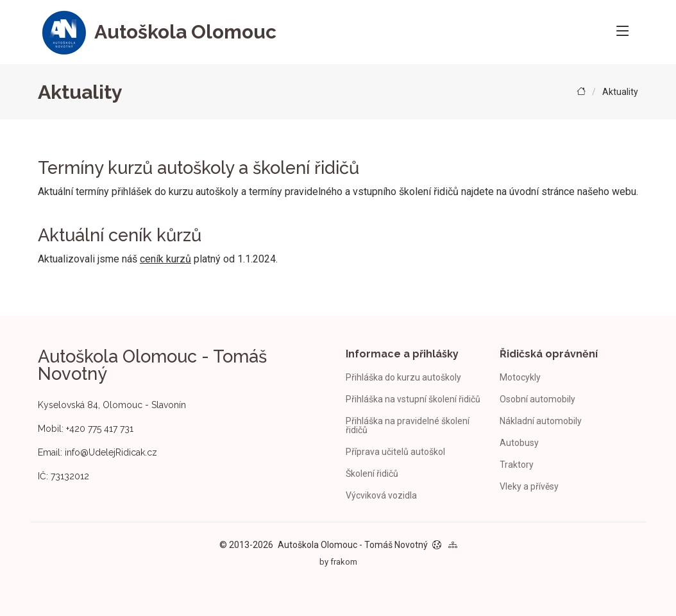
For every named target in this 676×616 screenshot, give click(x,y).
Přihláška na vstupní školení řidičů (413, 399)
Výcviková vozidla (381, 495)
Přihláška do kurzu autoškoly (403, 377)
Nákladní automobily (541, 421)
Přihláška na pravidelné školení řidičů (408, 425)
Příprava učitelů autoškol (395, 452)
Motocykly (520, 377)
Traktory (517, 465)
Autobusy (519, 443)
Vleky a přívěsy (529, 486)
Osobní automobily (537, 399)
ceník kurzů (165, 259)
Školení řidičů (372, 474)
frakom (344, 562)
